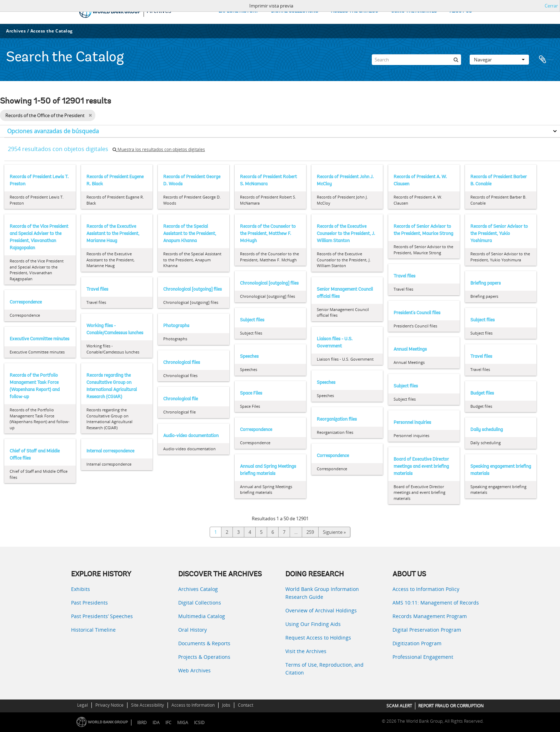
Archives (16, 31)
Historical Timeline (93, 630)
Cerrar (551, 6)
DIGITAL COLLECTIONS (295, 11)
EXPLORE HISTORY (238, 11)
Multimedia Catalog (202, 616)
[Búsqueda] (456, 60)
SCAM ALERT (399, 706)
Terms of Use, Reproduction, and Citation (324, 669)
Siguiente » (334, 532)
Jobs (226, 705)
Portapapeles (546, 60)
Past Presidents (89, 603)
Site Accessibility (147, 705)
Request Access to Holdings (318, 638)
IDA (156, 723)
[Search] (416, 60)
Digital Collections (200, 603)
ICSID (199, 723)
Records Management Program (430, 616)
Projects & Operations (204, 657)
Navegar (499, 60)
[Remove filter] (90, 115)
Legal (82, 705)
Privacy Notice (109, 705)
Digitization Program (417, 643)
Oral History (192, 630)
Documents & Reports (204, 643)
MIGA (183, 723)
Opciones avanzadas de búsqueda (53, 131)
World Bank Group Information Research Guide (322, 593)
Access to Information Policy (426, 589)
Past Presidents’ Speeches (102, 616)
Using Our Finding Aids (313, 624)
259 (310, 532)
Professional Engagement (423, 657)
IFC (168, 723)
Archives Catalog (198, 589)
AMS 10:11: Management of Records (436, 603)
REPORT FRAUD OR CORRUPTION (451, 706)
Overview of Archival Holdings (321, 610)
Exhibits (81, 589)
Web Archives (194, 670)
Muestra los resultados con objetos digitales (159, 149)
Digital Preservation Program (427, 630)
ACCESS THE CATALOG (355, 11)
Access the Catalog (52, 31)
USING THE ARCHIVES (414, 11)
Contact (246, 705)
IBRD (142, 723)
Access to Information (193, 705)
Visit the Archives (306, 651)
